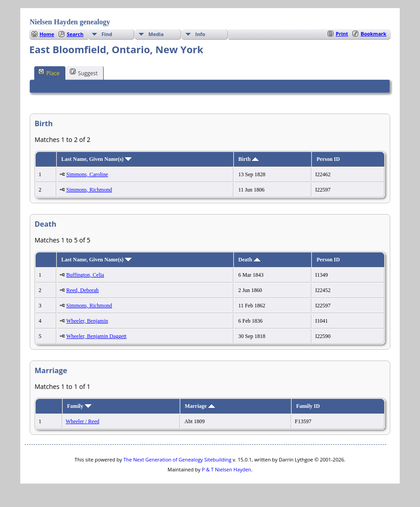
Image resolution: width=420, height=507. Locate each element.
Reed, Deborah (82, 290)
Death (249, 260)
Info (200, 34)
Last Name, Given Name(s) (96, 159)
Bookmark (373, 34)
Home (47, 34)
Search (75, 34)
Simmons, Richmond (89, 190)
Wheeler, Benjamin (87, 321)
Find (107, 34)
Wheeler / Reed (83, 421)
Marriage (200, 406)
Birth (249, 159)
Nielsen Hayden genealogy (70, 22)
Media (156, 34)
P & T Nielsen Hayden (227, 469)
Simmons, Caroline (87, 174)
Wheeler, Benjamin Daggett (96, 336)
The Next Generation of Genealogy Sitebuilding (178, 459)
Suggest (84, 73)
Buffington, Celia (85, 275)
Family (79, 406)
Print (342, 34)
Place (49, 73)
